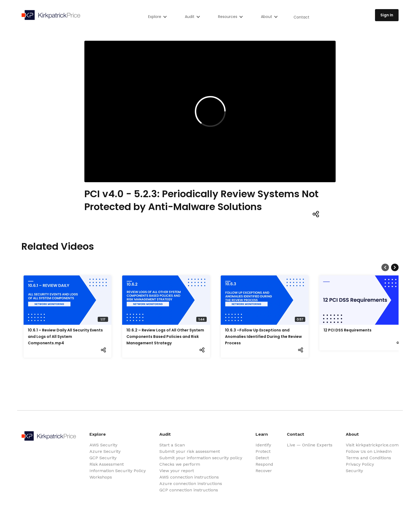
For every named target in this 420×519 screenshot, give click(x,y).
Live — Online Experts (310, 445)
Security (354, 471)
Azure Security (105, 451)
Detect (262, 458)
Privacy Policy (360, 464)
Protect (263, 451)
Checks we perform (180, 464)
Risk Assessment (107, 464)
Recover (264, 471)
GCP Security (103, 458)
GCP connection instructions (189, 490)
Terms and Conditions (368, 458)
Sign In (387, 15)
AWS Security (103, 445)
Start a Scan (172, 445)
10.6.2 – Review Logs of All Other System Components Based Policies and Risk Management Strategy (165, 337)
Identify (263, 445)
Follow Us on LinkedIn (369, 451)
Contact (301, 17)
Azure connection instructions (191, 483)
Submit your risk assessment (190, 451)
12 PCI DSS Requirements (348, 330)
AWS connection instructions (189, 477)
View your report (177, 471)
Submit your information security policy (201, 458)
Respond (264, 464)
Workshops (101, 477)
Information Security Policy (118, 471)
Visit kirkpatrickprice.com (372, 445)
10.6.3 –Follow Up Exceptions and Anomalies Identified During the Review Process (263, 337)
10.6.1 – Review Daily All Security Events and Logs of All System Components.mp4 (65, 337)
